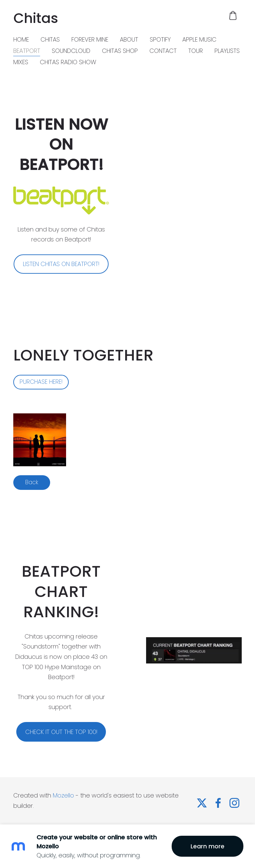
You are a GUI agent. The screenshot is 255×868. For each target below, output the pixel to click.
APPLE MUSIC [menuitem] (199, 39)
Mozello (63, 795)
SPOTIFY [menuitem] (160, 39)
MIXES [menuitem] (21, 62)
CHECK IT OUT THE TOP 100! (61, 732)
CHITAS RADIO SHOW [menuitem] (68, 62)
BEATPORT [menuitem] (27, 51)
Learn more (208, 846)
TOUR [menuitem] (196, 51)
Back (32, 482)
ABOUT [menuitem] (129, 39)
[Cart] (233, 15)
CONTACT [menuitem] (163, 51)
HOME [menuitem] (21, 39)
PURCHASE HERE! (41, 382)
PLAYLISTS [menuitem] (227, 51)
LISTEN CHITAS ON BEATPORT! (61, 264)
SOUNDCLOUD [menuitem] (71, 51)
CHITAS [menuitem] (50, 39)
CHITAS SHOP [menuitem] (120, 51)
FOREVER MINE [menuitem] (90, 39)
